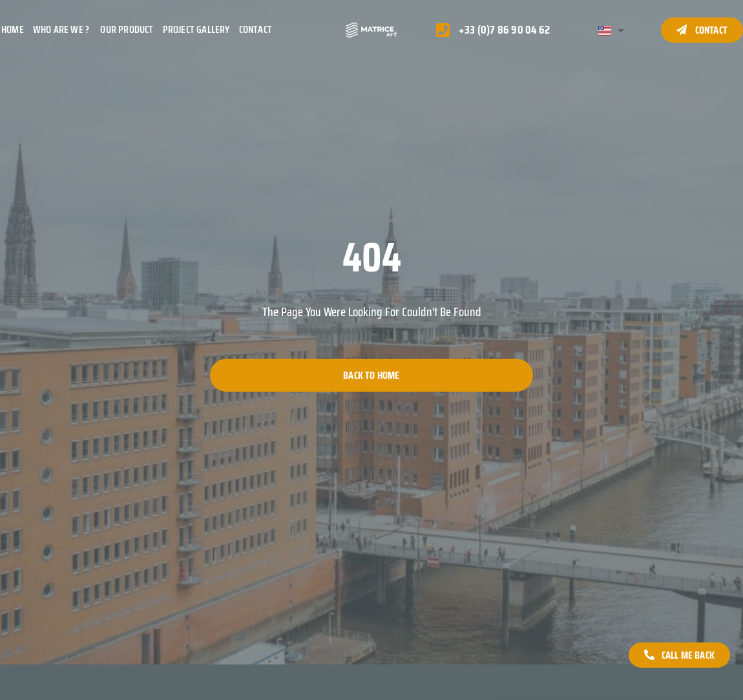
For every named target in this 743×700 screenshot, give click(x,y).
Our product (127, 29)
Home (13, 29)
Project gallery (196, 29)
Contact (256, 29)
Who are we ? (62, 29)
